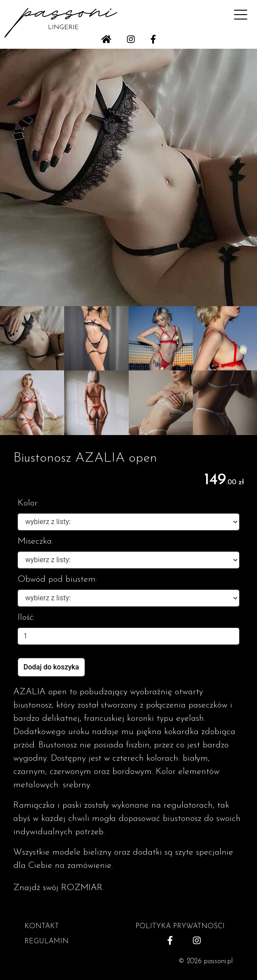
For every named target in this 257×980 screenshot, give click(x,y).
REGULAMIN (46, 941)
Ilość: (27, 618)
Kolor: (29, 503)
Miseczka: (36, 541)
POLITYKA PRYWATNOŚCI (180, 926)
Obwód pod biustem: (58, 579)
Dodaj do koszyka (51, 667)
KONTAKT (42, 926)
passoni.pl (218, 961)
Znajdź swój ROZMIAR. (59, 888)
